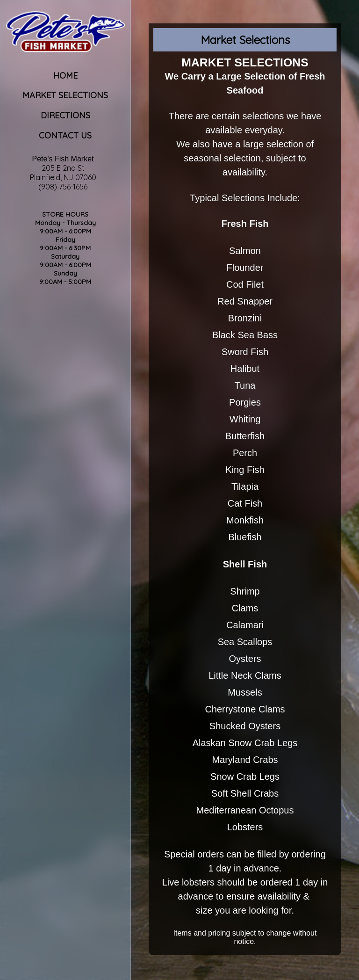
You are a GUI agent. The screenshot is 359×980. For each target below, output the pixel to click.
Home (65, 76)
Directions (65, 115)
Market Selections (65, 95)
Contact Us (65, 135)
